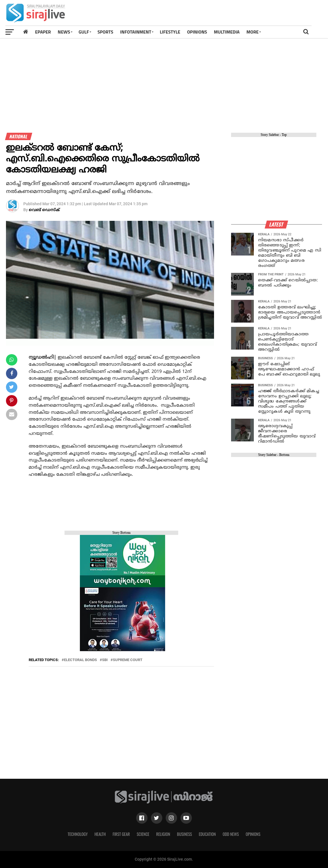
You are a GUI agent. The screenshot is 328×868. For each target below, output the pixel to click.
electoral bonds (80, 660)
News (64, 32)
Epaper (43, 32)
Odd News (231, 834)
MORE (253, 32)
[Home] (26, 32)
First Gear (121, 834)
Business (185, 834)
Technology (78, 834)
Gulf (84, 32)
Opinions (253, 834)
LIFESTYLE (170, 32)
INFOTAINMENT (136, 32)
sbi (105, 660)
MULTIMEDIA (227, 32)
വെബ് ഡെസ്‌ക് (44, 210)
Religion (163, 834)
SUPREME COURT (128, 660)
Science (143, 834)
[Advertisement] (225, 15)
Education (207, 834)
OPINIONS (197, 32)
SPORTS (105, 32)
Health (100, 834)
